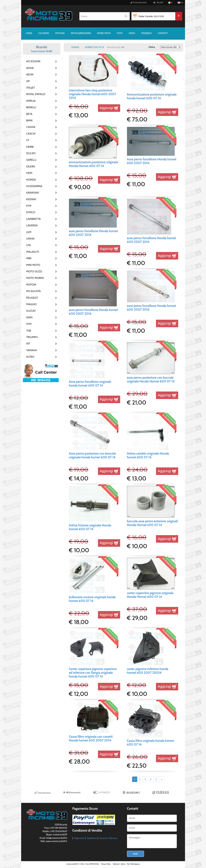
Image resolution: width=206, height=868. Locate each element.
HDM (29, 173)
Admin (123, 864)
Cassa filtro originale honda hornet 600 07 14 (151, 743)
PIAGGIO (31, 304)
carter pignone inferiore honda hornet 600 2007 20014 (148, 671)
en (180, 2)
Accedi (158, 2)
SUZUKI (31, 311)
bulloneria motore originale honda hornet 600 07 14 (92, 599)
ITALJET (31, 88)
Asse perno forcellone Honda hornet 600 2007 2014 (152, 161)
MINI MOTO (33, 265)
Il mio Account (138, 2)
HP (28, 81)
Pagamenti (79, 838)
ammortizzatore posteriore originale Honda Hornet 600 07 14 (94, 164)
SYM (29, 324)
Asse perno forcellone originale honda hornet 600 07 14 (90, 384)
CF (28, 140)
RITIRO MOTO (104, 33)
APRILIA (31, 101)
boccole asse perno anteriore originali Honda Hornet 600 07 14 (152, 523)
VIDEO (132, 33)
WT (28, 344)
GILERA (31, 166)
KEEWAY (31, 199)
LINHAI (30, 239)
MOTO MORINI (35, 278)
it (170, 2)
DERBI (30, 147)
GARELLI (31, 160)
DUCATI (31, 153)
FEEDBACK (146, 33)
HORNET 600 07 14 (94, 47)
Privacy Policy (106, 864)
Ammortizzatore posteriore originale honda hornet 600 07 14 (152, 96)
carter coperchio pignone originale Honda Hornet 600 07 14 (150, 595)
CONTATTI (163, 33)
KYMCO (31, 212)
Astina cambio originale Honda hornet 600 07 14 (148, 455)
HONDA (31, 180)
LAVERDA (32, 225)
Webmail (116, 864)
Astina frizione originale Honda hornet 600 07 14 (90, 527)
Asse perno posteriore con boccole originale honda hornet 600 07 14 (93, 455)
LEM (29, 232)
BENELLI (31, 107)
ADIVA (30, 68)
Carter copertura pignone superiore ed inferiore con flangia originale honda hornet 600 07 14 (93, 673)
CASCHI (31, 134)
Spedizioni (92, 838)
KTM (29, 206)
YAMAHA (32, 350)
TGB (29, 331)
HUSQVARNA (34, 186)
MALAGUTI (33, 252)
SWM (29, 317)
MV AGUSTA (34, 291)
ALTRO (30, 357)
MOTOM (31, 285)
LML (29, 245)
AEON (30, 74)
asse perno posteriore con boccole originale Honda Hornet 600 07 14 (151, 379)
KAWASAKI (33, 193)
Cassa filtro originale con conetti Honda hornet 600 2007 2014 (91, 738)
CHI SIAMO (44, 33)
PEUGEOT (32, 298)
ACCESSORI (33, 61)
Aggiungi (109, 108)
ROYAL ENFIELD (35, 94)
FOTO (120, 33)
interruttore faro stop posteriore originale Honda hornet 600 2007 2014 (93, 94)
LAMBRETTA (34, 219)
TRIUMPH (32, 337)
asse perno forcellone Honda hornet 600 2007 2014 (94, 233)
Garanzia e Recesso (108, 838)
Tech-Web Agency (133, 864)
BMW (29, 120)
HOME (29, 33)
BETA (29, 114)
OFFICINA (60, 33)
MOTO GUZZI (34, 271)
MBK (29, 258)
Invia (135, 854)
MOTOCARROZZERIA (81, 33)
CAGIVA (31, 127)
